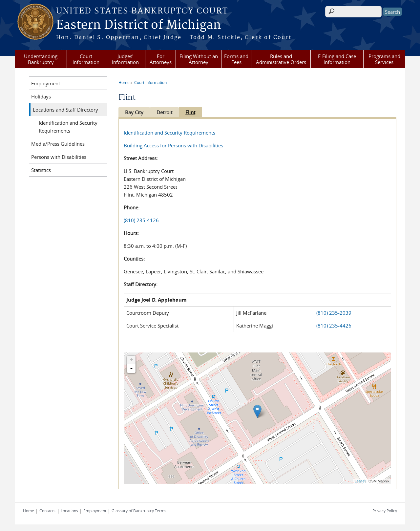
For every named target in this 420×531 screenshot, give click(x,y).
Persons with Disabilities (59, 157)
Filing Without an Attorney (199, 59)
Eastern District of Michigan (139, 25)
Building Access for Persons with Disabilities (173, 145)
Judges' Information (125, 59)
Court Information (86, 59)
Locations (69, 511)
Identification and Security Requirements (169, 133)
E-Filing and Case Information (337, 59)
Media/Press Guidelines (58, 144)
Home (124, 82)
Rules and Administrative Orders (281, 59)
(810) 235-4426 (334, 326)
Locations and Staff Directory (65, 110)
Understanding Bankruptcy (41, 59)
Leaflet (360, 481)
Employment (46, 83)
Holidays (41, 96)
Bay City (134, 112)
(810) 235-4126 (141, 220)
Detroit (166, 112)
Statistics (41, 170)
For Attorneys (161, 59)
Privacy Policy (385, 511)
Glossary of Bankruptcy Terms (139, 511)
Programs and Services (384, 59)
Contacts (47, 511)
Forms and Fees (236, 59)
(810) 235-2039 (334, 313)
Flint (194, 112)
